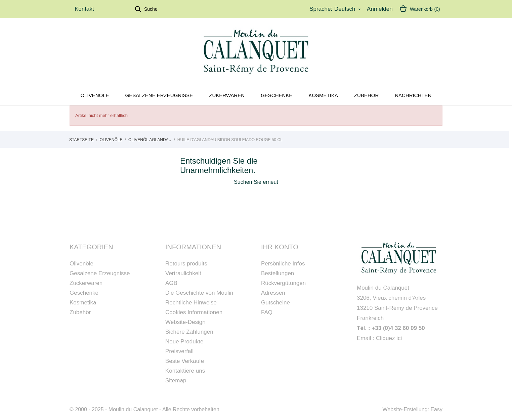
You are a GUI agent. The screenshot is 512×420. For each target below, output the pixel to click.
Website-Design (185, 322)
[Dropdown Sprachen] (348, 9)
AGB (171, 283)
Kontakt (84, 9)
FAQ (267, 312)
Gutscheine (275, 303)
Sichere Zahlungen (189, 332)
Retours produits (186, 264)
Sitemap (176, 381)
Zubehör (366, 95)
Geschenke (276, 95)
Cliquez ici (389, 338)
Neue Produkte (184, 342)
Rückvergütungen (283, 283)
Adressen (273, 293)
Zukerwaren (227, 95)
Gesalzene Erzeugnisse (159, 95)
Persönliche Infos (283, 264)
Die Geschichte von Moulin (199, 293)
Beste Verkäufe (185, 361)
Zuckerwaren (86, 283)
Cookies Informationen (194, 312)
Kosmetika (323, 95)
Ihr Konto (280, 247)
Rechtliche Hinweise (191, 303)
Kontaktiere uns (185, 371)
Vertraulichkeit (183, 273)
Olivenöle (95, 95)
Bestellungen (278, 273)
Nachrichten (413, 95)
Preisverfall (179, 351)
